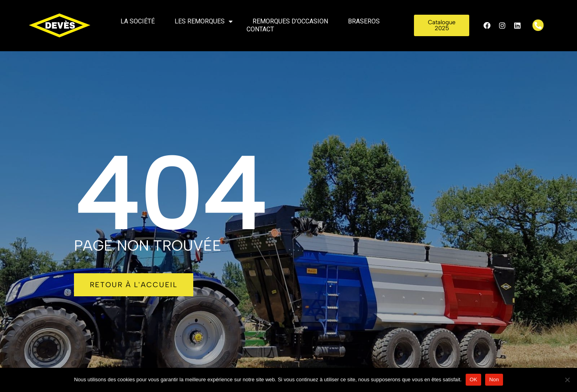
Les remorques (204, 21)
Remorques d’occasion (290, 21)
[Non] (567, 380)
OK (473, 379)
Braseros (364, 21)
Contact (260, 29)
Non (494, 379)
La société (138, 21)
